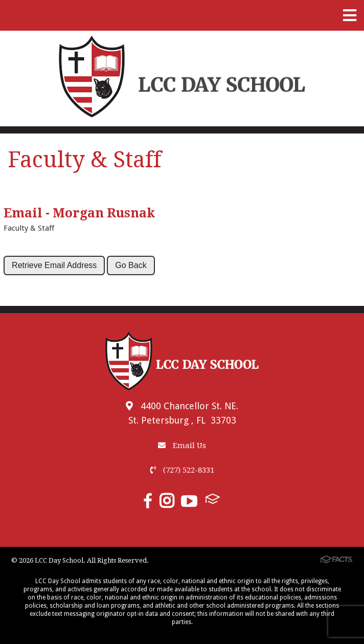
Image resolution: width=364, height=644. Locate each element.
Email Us (182, 446)
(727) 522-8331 (182, 470)
